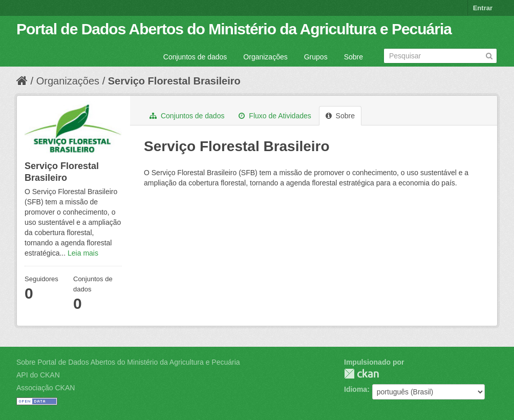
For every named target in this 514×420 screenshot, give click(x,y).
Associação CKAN (46, 388)
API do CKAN (38, 375)
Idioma (356, 389)
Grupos (316, 57)
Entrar (483, 8)
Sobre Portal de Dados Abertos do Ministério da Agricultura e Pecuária (128, 362)
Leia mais (83, 253)
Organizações (265, 57)
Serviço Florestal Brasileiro (174, 81)
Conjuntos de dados (195, 57)
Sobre (354, 57)
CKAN (361, 374)
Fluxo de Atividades (275, 116)
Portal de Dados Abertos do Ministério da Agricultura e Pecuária (234, 29)
